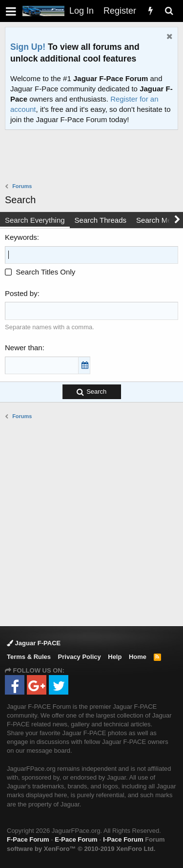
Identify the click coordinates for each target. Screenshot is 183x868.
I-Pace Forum (123, 839)
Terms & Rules (29, 657)
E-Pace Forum (76, 839)
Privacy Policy (80, 657)
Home (138, 657)
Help (115, 657)
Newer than (24, 348)
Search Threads (101, 220)
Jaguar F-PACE (34, 643)
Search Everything (35, 220)
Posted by (21, 293)
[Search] (169, 11)
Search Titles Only (40, 272)
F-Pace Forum (28, 839)
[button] (11, 11)
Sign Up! (28, 47)
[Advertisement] (94, 157)
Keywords (21, 237)
